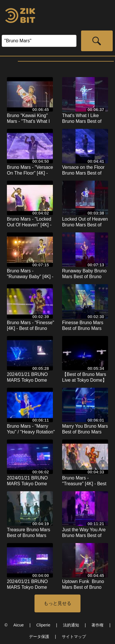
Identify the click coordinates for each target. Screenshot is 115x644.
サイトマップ (74, 637)
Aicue (18, 625)
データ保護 (39, 637)
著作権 (97, 625)
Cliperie (43, 625)
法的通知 (71, 625)
